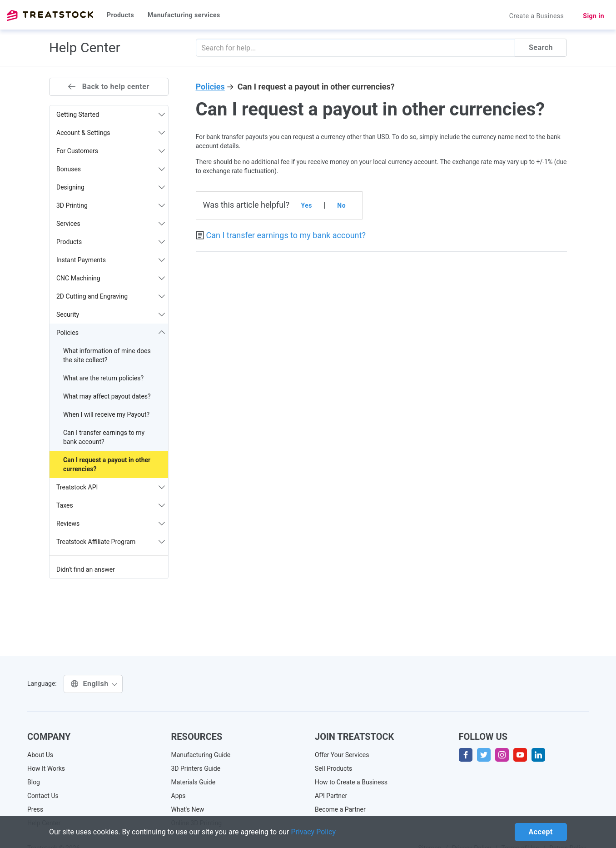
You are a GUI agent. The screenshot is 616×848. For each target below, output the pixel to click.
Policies (210, 87)
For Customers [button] (111, 151)
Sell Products (333, 768)
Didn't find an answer (86, 569)
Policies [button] (111, 333)
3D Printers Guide (196, 768)
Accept (541, 832)
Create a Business (537, 16)
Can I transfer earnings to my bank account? (104, 437)
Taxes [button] (111, 505)
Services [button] (111, 224)
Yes (307, 205)
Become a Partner (340, 809)
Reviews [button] (111, 524)
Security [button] (111, 314)
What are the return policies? (103, 378)
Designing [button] (111, 187)
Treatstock (50, 15)
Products (120, 15)
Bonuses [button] (111, 169)
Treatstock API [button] (111, 487)
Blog (34, 782)
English (94, 684)
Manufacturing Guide (201, 755)
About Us (40, 755)
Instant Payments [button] (111, 260)
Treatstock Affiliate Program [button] (111, 542)
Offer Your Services (342, 755)
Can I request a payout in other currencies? (107, 464)
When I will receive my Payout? (106, 414)
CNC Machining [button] (111, 278)
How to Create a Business (351, 782)
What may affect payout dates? (107, 396)
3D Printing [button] (111, 205)
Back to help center (109, 87)
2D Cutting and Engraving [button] (111, 296)
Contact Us (43, 796)
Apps (179, 796)
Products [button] (111, 242)
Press (35, 809)
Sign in (594, 16)
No (341, 205)
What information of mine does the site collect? (107, 355)
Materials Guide (194, 782)
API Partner (331, 796)
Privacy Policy (314, 832)
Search (541, 47)
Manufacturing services (184, 15)
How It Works (46, 768)
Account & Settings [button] (111, 133)
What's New (188, 809)
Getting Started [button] (111, 115)
